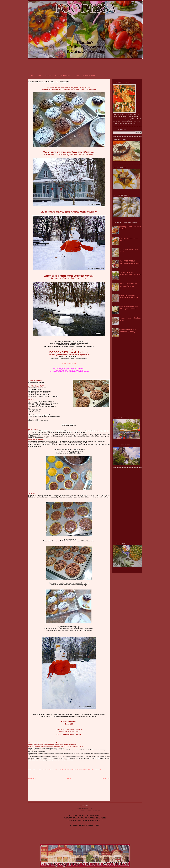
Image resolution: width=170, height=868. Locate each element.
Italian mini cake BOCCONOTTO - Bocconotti (49, 82)
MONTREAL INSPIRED (62, 75)
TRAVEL (76, 75)
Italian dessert (70, 770)
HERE (60, 734)
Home (69, 778)
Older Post (106, 778)
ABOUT (39, 75)
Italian (61, 770)
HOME (31, 75)
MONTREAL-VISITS (89, 75)
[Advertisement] (85, 66)
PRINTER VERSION (69, 363)
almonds (45, 770)
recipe (85, 770)
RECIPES (48, 75)
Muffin (79, 770)
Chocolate (53, 770)
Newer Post (32, 778)
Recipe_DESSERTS (95, 770)
